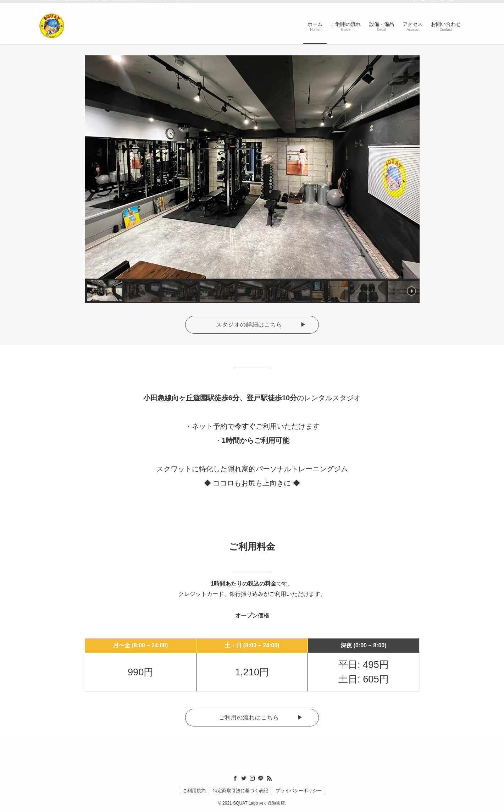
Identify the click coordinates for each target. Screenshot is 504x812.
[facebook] (414, 4)
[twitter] (423, 4)
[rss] (451, 4)
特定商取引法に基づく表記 (240, 791)
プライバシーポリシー (299, 791)
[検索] (460, 4)
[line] (442, 4)
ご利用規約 (194, 791)
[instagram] (433, 4)
